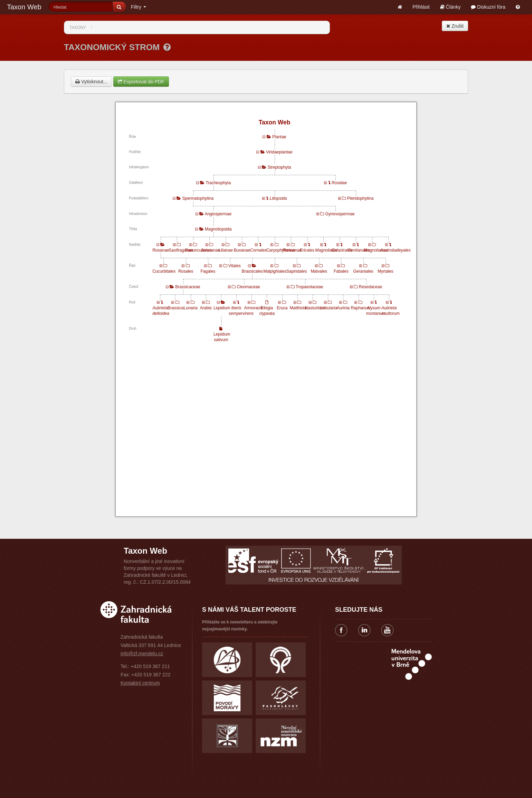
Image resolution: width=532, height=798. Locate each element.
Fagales (208, 271)
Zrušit (455, 26)
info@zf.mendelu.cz (142, 654)
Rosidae (339, 183)
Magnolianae (376, 250)
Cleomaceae (248, 287)
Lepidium (222, 308)
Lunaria (191, 308)
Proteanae (292, 250)
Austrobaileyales (396, 250)
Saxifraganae (181, 250)
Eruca (282, 308)
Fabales (341, 271)
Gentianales (359, 250)
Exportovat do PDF (141, 82)
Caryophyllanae (281, 250)
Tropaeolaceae (310, 287)
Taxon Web (24, 7)
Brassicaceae (188, 287)
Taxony (78, 28)
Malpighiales (275, 271)
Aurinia (343, 308)
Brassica (175, 308)
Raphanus (360, 308)
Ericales (307, 250)
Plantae (279, 137)
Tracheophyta (218, 183)
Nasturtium (315, 308)
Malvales (319, 271)
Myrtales (385, 271)
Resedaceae (370, 287)
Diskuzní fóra (488, 7)
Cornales (258, 250)
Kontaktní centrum (140, 683)
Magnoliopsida (218, 229)
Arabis (206, 308)
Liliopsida (278, 198)
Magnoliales (326, 250)
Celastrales (342, 250)
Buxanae (242, 250)
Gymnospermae (340, 214)
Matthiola (298, 308)
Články (450, 7)
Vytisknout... (91, 82)
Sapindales (297, 271)
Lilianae (225, 250)
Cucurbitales (164, 271)
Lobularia (329, 308)
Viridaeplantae (279, 152)
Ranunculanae (198, 250)
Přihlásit (421, 7)
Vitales (235, 266)
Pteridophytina (360, 198)
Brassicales (252, 271)
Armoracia (253, 308)
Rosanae (161, 250)
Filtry (139, 7)
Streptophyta (279, 167)
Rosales (186, 271)
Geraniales (363, 271)
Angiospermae (218, 214)
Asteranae (211, 250)
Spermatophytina (198, 198)
